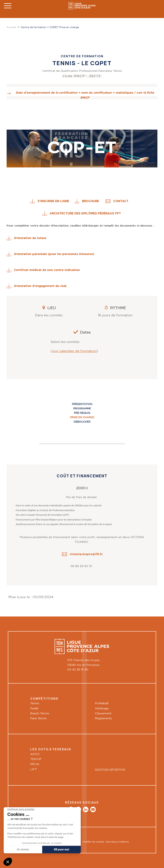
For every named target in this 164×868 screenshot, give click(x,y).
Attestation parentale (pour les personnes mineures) (55, 254)
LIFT (34, 769)
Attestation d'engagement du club (41, 286)
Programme (82, 409)
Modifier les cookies (93, 842)
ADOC (35, 754)
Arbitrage (102, 709)
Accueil (11, 27)
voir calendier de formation (74, 351)
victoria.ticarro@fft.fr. (86, 554)
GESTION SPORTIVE (110, 770)
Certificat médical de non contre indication (48, 270)
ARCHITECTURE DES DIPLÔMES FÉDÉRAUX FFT (85, 213)
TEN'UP (36, 759)
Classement (103, 714)
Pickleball (102, 703)
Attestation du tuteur (30, 238)
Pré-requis (82, 413)
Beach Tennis (40, 714)
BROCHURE (94, 201)
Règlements (103, 718)
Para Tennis (38, 718)
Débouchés (82, 422)
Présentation (82, 404)
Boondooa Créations (117, 842)
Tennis (35, 703)
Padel (34, 709)
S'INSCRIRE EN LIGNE (56, 201)
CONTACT (124, 201)
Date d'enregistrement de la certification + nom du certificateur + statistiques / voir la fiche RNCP (85, 95)
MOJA (35, 764)
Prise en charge (82, 417)
